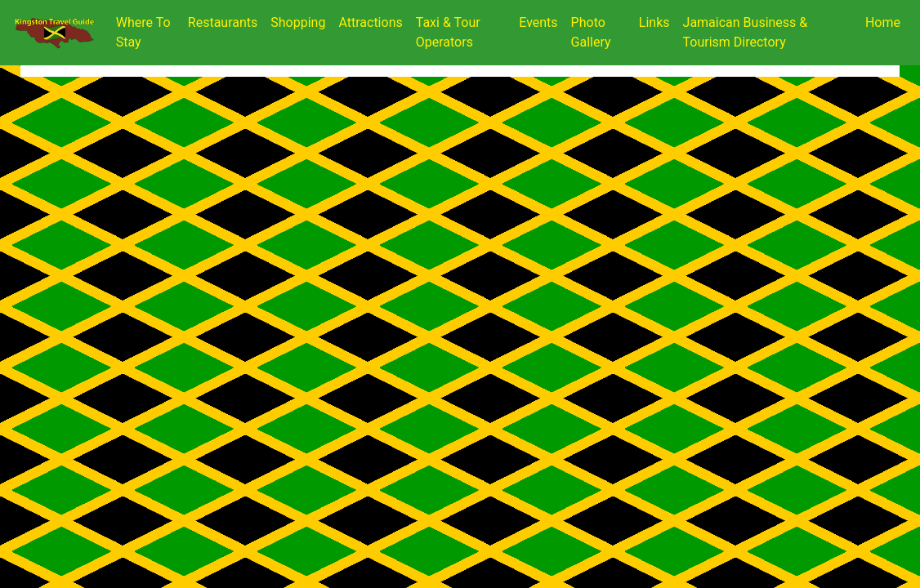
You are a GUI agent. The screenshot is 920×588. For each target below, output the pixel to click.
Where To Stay (143, 32)
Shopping (298, 22)
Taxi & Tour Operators (448, 32)
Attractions (370, 22)
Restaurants (223, 22)
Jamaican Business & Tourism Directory (746, 32)
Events (538, 22)
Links (654, 22)
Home (886, 21)
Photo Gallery (591, 32)
